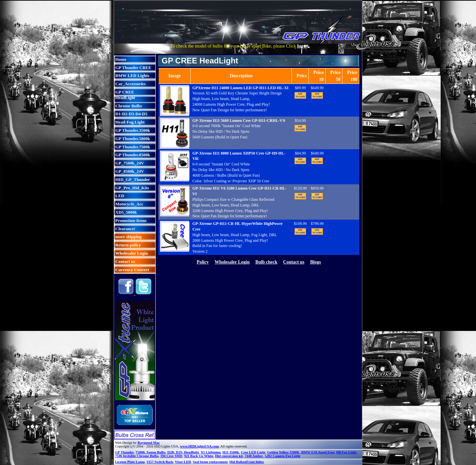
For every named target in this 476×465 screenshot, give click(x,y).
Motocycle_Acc (129, 204)
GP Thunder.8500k (133, 155)
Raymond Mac (149, 443)
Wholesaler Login (132, 253)
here (301, 46)
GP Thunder (124, 452)
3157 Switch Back (160, 462)
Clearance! (125, 229)
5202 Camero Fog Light (283, 456)
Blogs (316, 262)
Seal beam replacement (210, 462)
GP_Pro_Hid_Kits (132, 188)
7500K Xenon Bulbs (151, 452)
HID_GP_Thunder (133, 179)
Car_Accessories (131, 84)
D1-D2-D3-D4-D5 (131, 114)
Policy (203, 262)
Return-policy (128, 245)
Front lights (255, 462)
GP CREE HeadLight (125, 95)
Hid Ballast (238, 462)
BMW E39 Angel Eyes (317, 452)
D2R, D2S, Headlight (183, 452)
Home (121, 59)
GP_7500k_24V (130, 163)
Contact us (125, 261)
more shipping (129, 237)
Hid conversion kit (229, 456)
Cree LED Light (253, 452)
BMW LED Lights (132, 75)
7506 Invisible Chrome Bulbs (137, 456)
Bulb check (267, 262)
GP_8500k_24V (130, 171)
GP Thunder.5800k (133, 139)
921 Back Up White (199, 456)
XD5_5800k (126, 212)
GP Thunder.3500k (133, 130)
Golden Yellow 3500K (283, 452)
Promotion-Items (131, 220)
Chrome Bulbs (129, 106)
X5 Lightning (211, 452)
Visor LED (183, 462)
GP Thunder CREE (133, 68)
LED (120, 196)
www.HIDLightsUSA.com (199, 446)
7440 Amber (254, 456)
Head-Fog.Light (130, 122)
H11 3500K (231, 452)
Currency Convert (132, 270)
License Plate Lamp (130, 462)
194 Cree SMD (171, 456)
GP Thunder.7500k (133, 147)
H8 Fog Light (346, 452)
